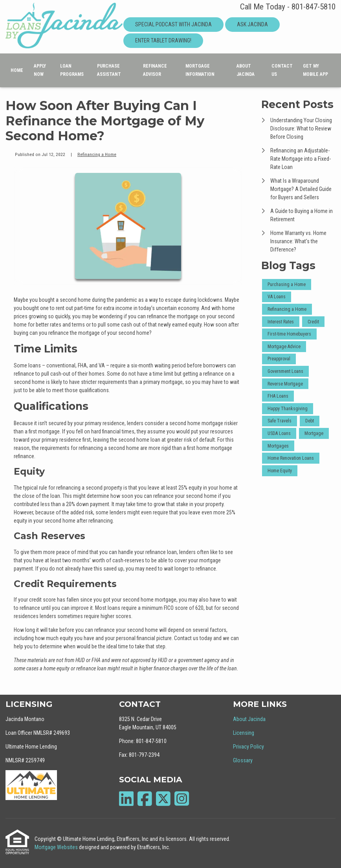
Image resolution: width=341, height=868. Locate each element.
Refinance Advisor (155, 70)
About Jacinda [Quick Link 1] (249, 719)
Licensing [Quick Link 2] (244, 733)
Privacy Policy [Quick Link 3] (248, 747)
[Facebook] (145, 799)
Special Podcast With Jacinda (173, 24)
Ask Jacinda (252, 24)
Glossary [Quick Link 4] (243, 760)
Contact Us (282, 70)
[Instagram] (182, 799)
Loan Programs (72, 70)
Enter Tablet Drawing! (163, 40)
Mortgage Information (200, 70)
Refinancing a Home (97, 154)
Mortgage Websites (57, 847)
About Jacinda (246, 70)
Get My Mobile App (315, 70)
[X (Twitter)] (163, 799)
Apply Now (40, 70)
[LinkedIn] (126, 799)
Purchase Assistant (109, 70)
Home (17, 70)
